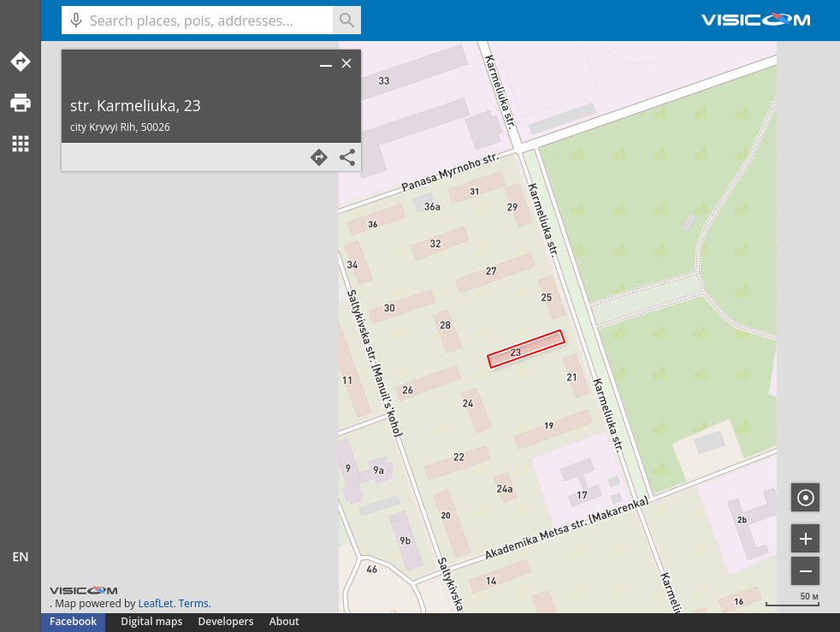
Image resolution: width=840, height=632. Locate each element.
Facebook (73, 621)
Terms (194, 603)
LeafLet (155, 603)
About (284, 621)
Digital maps (153, 621)
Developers (226, 621)
